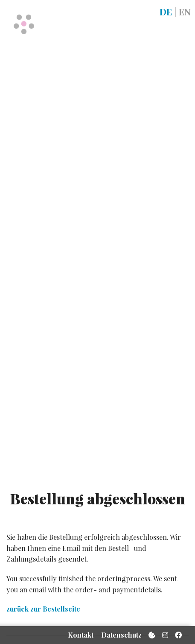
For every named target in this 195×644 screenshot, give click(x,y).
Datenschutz (121, 635)
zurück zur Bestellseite (43, 609)
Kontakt (81, 635)
